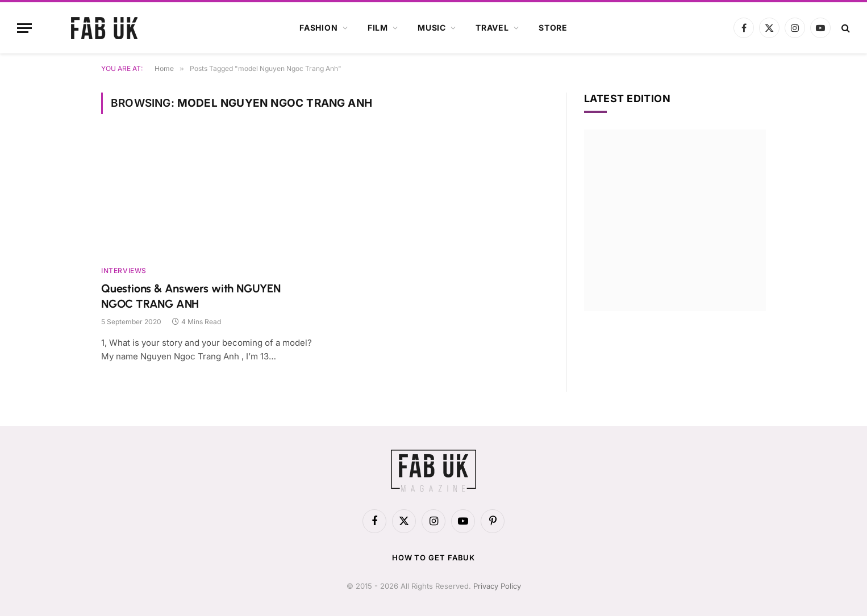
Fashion (319, 28)
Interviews (124, 271)
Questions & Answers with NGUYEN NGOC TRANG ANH (191, 296)
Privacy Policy (497, 586)
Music (432, 28)
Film (378, 28)
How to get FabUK (434, 558)
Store (553, 28)
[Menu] (24, 28)
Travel (492, 28)
